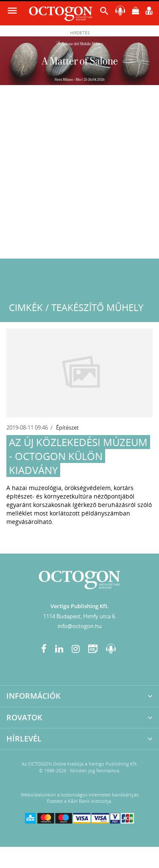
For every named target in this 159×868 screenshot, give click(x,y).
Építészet (67, 427)
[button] (104, 13)
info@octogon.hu (80, 626)
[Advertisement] (79, 175)
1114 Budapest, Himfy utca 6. (80, 616)
